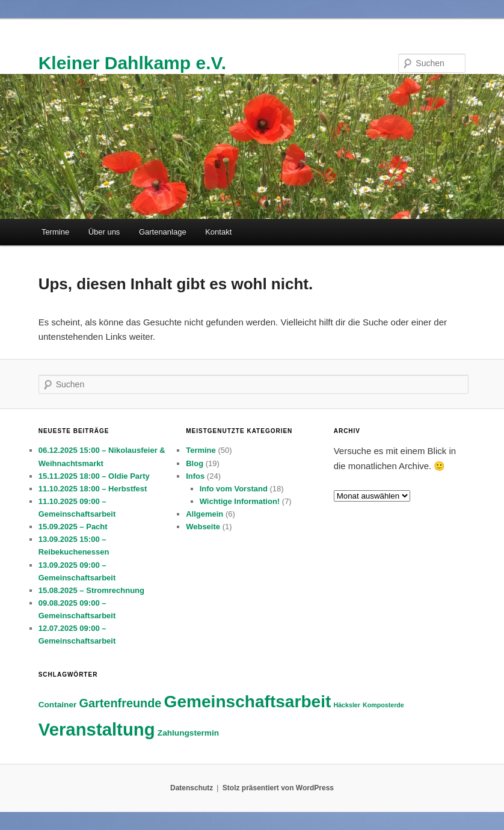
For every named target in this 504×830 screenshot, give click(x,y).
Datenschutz (192, 788)
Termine (55, 232)
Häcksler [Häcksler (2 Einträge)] (346, 705)
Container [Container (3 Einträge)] (58, 705)
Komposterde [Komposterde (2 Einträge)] (383, 705)
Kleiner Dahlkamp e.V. (132, 63)
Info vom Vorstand (234, 489)
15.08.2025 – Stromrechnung (91, 590)
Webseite (203, 527)
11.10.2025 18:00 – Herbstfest (93, 489)
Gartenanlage (163, 232)
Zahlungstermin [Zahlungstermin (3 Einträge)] (188, 733)
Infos (195, 476)
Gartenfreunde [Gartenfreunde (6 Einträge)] (121, 703)
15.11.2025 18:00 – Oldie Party (94, 476)
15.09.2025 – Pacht (73, 527)
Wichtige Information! (240, 501)
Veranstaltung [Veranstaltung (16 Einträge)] (97, 729)
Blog (195, 463)
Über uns (104, 232)
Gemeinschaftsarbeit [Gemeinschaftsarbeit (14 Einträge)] (248, 702)
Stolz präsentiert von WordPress (278, 788)
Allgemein (204, 514)
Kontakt (218, 232)
